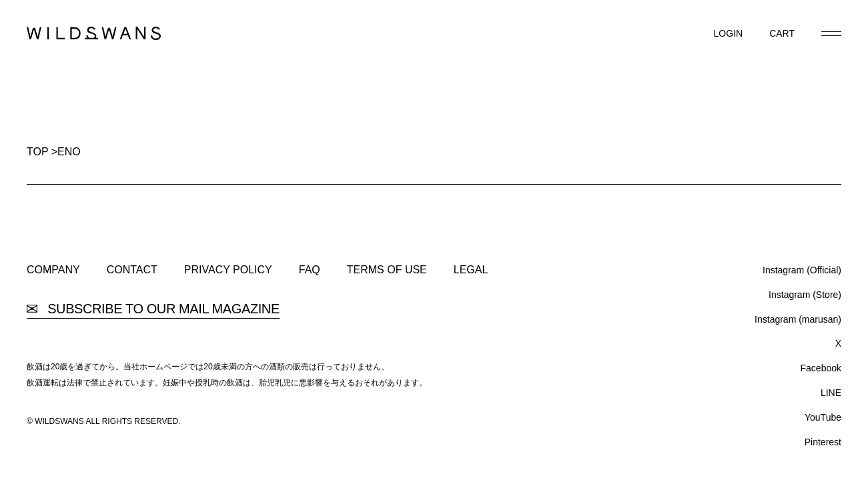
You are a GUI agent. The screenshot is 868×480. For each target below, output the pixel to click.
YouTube (823, 417)
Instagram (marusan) (798, 319)
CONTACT (132, 270)
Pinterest (823, 442)
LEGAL (471, 270)
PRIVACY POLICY (228, 270)
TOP (37, 152)
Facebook (821, 368)
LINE (831, 393)
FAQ (310, 270)
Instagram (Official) (802, 270)
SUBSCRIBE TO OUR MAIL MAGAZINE (153, 309)
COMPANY (53, 270)
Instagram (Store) (805, 295)
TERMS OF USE (387, 270)
